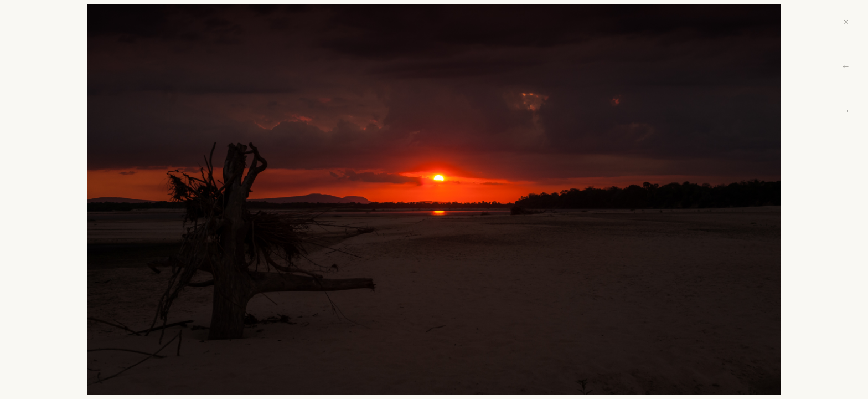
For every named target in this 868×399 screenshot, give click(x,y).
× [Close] (846, 22)
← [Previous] (846, 66)
